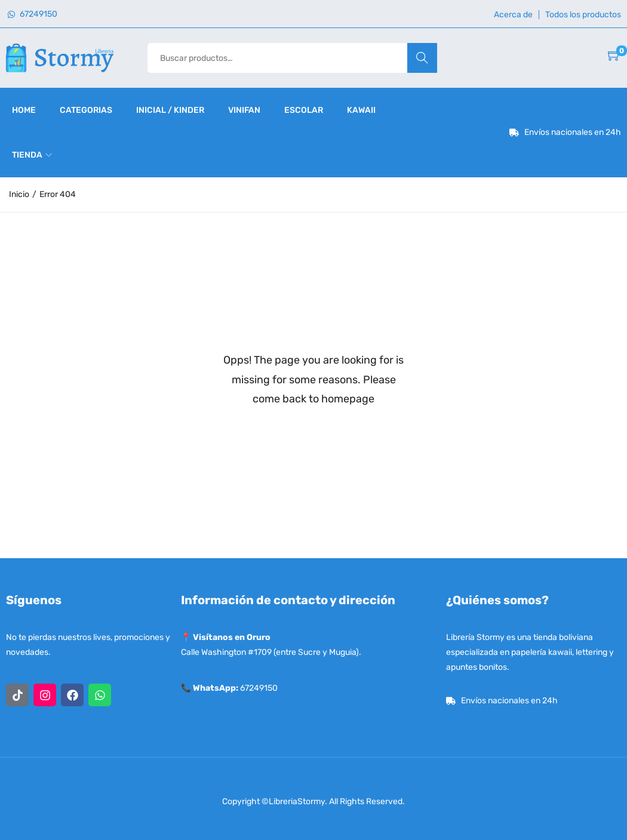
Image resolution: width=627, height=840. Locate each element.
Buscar (422, 58)
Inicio (19, 194)
